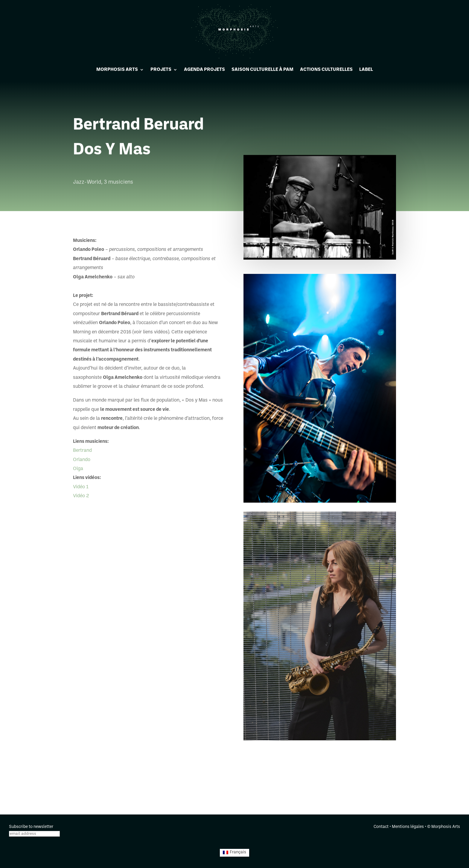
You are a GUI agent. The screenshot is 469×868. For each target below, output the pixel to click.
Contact (381, 827)
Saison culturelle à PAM (262, 70)
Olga (78, 469)
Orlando (82, 460)
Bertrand (82, 451)
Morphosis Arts (117, 70)
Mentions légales (408, 827)
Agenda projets (204, 70)
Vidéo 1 (81, 487)
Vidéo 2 (81, 496)
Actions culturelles (326, 70)
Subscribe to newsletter (31, 827)
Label (366, 70)
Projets (161, 70)
